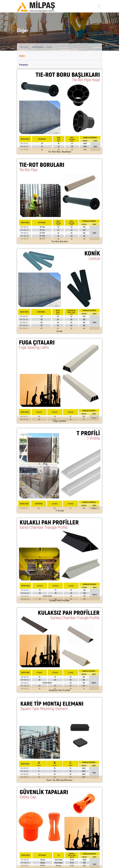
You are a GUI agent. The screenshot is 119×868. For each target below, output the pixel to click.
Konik (59, 331)
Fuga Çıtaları (60, 421)
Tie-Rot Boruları (59, 242)
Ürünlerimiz (38, 47)
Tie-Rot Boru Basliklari (60, 152)
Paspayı (24, 65)
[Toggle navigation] (99, 6)
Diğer (22, 56)
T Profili (60, 511)
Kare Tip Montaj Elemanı (59, 780)
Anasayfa (24, 47)
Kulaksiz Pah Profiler (60, 690)
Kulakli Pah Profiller (60, 601)
